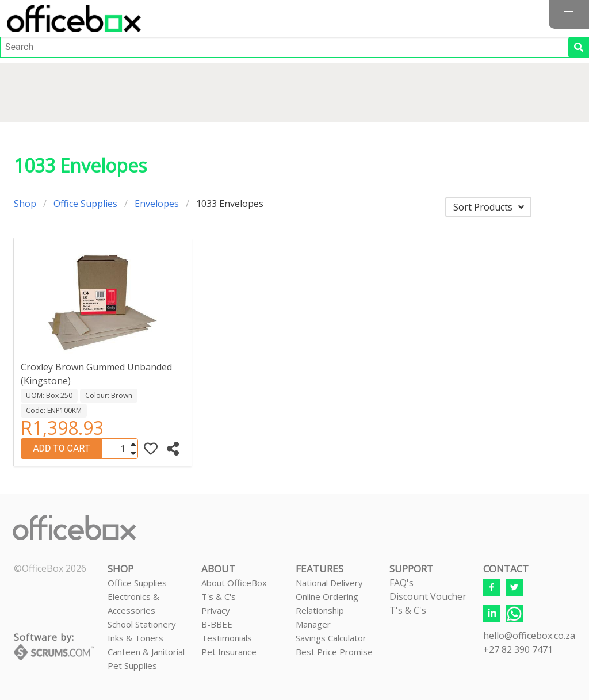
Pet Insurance (229, 652)
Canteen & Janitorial (146, 652)
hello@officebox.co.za (529, 636)
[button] (569, 14)
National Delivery (329, 583)
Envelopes (157, 204)
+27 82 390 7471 (518, 649)
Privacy (216, 610)
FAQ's (401, 583)
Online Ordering (327, 596)
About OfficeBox (234, 583)
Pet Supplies (132, 665)
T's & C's (219, 596)
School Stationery (142, 624)
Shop (25, 204)
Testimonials (227, 638)
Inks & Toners (135, 638)
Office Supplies (85, 204)
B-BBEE (217, 624)
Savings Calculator (331, 638)
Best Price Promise (334, 652)
